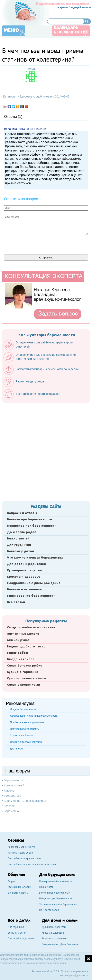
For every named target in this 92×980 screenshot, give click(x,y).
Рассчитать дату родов (20, 853)
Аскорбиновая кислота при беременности (34, 716)
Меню (11, 30)
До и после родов (22, 532)
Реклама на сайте (42, 971)
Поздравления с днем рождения (34, 583)
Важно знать (46, 887)
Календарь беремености (21, 847)
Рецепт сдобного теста (26, 647)
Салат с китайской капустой (26, 742)
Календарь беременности (70, 30)
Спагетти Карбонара (22, 736)
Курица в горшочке (23, 672)
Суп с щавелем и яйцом (26, 678)
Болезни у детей (20, 551)
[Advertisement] (46, 451)
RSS (56, 971)
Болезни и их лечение (24, 590)
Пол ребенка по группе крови (25, 859)
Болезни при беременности (29, 520)
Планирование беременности (31, 596)
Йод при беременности (23, 709)
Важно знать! (18, 539)
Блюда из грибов (21, 659)
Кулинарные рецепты (24, 570)
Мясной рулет (18, 640)
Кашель (9, 791)
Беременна (11, 811)
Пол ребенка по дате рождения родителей (32, 865)
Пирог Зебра (17, 653)
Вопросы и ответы (22, 513)
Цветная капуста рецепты (25, 729)
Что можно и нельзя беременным (35, 558)
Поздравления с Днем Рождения (60, 945)
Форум (12, 882)
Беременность (13, 780)
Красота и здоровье (24, 577)
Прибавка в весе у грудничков (27, 722)
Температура (13, 796)
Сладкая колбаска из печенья (31, 628)
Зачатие (9, 806)
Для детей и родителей (26, 564)
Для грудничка (19, 545)
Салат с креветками (23, 685)
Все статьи (16, 602)
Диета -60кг (16, 749)
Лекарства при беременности (32, 526)
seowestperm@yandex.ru (74, 975)
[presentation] (35, 244)
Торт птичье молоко (23, 634)
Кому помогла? (14, 785)
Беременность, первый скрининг (25, 801)
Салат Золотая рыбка (25, 666)
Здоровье (26, 96)
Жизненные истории (19, 887)
